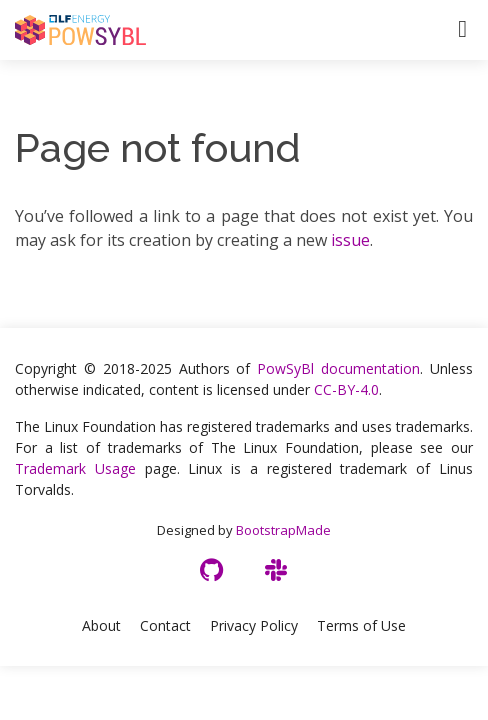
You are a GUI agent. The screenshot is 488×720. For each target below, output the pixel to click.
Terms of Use (361, 625)
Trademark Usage (75, 468)
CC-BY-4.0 (346, 389)
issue (350, 240)
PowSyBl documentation (338, 368)
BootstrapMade (283, 530)
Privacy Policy (254, 625)
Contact (165, 625)
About (101, 625)
